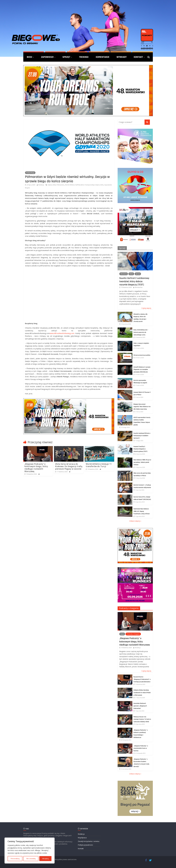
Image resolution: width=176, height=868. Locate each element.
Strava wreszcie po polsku (142, 355)
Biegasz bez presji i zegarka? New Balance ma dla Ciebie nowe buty (142, 407)
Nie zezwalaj (31, 859)
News (131, 274)
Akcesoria (124, 274)
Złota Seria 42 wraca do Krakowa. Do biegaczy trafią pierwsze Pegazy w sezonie (69, 466)
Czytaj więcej (146, 308)
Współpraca (82, 838)
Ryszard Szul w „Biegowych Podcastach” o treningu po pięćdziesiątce (142, 679)
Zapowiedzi (47, 57)
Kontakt (138, 57)
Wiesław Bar (139, 287)
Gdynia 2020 (52, 185)
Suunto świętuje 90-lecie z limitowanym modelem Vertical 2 (142, 436)
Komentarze (103, 57)
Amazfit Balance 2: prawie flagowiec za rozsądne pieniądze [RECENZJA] (142, 370)
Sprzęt (66, 57)
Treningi (84, 57)
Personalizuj (15, 859)
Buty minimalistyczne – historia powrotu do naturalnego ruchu (141, 332)
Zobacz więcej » (135, 521)
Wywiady (122, 57)
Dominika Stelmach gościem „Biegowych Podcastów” (140, 706)
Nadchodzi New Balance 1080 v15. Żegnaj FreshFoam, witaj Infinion (142, 511)
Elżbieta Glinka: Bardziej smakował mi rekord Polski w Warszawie (142, 693)
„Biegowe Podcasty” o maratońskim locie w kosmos (141, 748)
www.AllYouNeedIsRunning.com (62, 333)
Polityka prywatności (85, 845)
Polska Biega (30, 173)
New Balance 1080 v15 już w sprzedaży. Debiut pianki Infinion (142, 462)
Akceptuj (45, 859)
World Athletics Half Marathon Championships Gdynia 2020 (84, 185)
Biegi (29, 57)
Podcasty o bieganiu (129, 608)
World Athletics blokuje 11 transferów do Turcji (99, 465)
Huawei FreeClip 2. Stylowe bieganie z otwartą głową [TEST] (140, 449)
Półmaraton (60, 185)
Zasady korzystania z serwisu (89, 841)
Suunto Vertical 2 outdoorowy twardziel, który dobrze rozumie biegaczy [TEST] (134, 281)
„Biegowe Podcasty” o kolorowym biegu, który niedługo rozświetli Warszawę (36, 468)
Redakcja (41, 185)
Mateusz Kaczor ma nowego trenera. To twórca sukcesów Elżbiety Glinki (142, 719)
